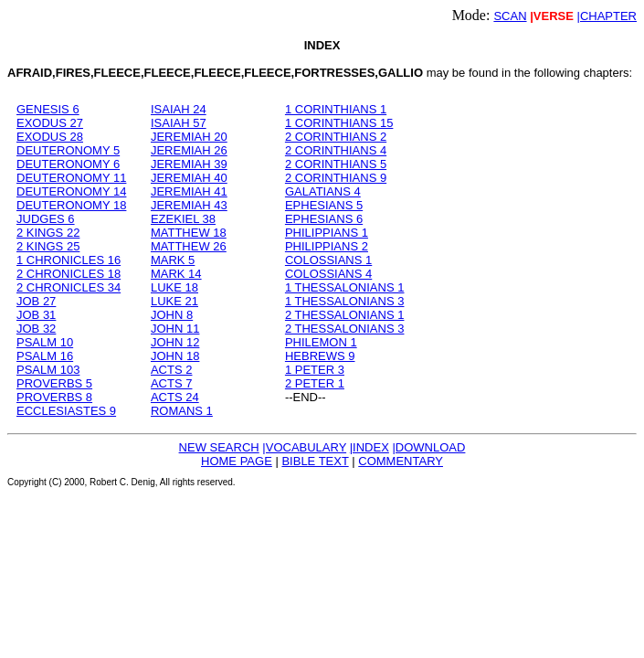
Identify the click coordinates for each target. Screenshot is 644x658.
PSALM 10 (45, 342)
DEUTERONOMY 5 (68, 150)
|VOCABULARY (304, 447)
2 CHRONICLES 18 (69, 274)
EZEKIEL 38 (183, 219)
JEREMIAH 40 (189, 178)
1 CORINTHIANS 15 (339, 123)
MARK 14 (176, 274)
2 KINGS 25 (48, 246)
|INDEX (370, 447)
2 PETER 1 (315, 383)
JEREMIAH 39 (189, 164)
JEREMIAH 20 (189, 137)
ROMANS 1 (182, 411)
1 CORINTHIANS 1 (336, 109)
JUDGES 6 (46, 219)
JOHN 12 (175, 342)
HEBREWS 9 (320, 356)
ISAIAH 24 (179, 109)
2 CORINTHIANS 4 (336, 150)
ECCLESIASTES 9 (66, 411)
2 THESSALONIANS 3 (345, 329)
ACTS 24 (175, 397)
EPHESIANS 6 (324, 219)
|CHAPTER (607, 16)
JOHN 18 (175, 356)
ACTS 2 (172, 370)
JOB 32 (36, 329)
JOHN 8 (172, 315)
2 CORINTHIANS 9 (336, 178)
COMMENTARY (401, 461)
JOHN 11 (175, 329)
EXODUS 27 (50, 123)
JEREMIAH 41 (189, 191)
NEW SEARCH (219, 447)
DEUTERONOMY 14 (71, 191)
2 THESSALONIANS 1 (345, 315)
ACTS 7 (172, 383)
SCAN (510, 16)
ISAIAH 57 (179, 123)
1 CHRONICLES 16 (69, 260)
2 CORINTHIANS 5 (336, 164)
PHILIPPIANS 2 (327, 246)
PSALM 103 (48, 370)
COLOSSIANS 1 (328, 260)
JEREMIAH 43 (189, 205)
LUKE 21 (174, 301)
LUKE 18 (174, 287)
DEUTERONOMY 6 (68, 164)
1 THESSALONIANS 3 (345, 301)
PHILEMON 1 (321, 342)
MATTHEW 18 (189, 233)
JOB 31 (36, 315)
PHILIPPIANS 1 (327, 233)
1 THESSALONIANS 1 (345, 287)
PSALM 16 (45, 356)
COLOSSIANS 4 (328, 274)
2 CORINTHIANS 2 (336, 137)
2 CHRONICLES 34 (69, 287)
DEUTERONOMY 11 (71, 178)
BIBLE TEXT (315, 461)
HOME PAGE (237, 461)
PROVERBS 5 (54, 383)
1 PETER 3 (315, 370)
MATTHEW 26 (189, 246)
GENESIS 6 (48, 109)
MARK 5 (173, 260)
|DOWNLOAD (428, 447)
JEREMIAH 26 (189, 150)
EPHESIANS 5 (324, 205)
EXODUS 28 (50, 137)
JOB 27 (36, 301)
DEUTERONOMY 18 (71, 205)
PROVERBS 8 (54, 397)
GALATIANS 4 (323, 191)
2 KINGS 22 (48, 233)
